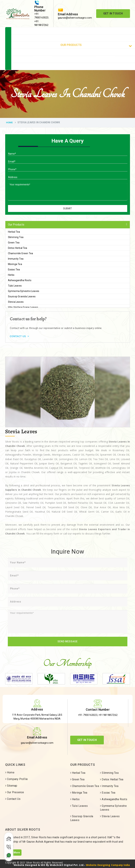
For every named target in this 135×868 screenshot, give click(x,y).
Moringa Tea (15, 264)
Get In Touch (113, 13)
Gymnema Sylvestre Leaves (24, 291)
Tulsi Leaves (15, 286)
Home (9, 122)
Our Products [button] (16, 225)
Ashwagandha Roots (20, 280)
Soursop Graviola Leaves (22, 296)
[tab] (68, 225)
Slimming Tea (16, 237)
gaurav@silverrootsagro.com (75, 18)
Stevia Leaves (16, 302)
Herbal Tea (14, 232)
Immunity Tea (16, 259)
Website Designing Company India (108, 865)
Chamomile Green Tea (21, 253)
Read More (13, 853)
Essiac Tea (14, 270)
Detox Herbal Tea (18, 248)
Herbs (11, 275)
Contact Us (19, 336)
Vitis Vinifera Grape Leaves (23, 307)
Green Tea (14, 243)
